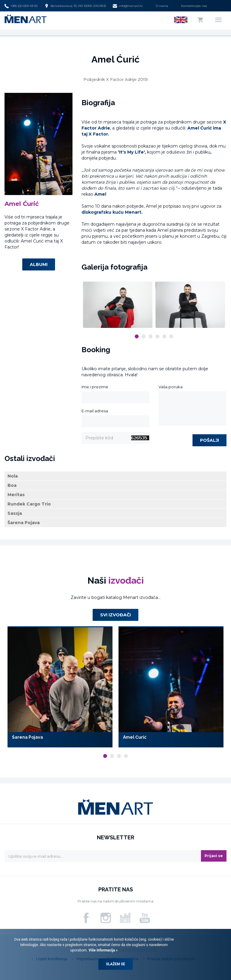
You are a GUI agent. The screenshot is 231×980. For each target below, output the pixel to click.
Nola (13, 476)
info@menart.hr (128, 6)
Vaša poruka (171, 387)
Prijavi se (214, 856)
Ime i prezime (95, 387)
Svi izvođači (115, 615)
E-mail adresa (95, 411)
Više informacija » (103, 950)
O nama (162, 6)
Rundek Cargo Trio (29, 504)
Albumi (39, 264)
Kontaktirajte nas (194, 6)
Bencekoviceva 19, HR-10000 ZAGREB (75, 6)
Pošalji (209, 440)
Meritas (16, 495)
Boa (12, 485)
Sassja (15, 513)
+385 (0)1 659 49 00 (21, 6)
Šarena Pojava (24, 523)
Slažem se (115, 964)
